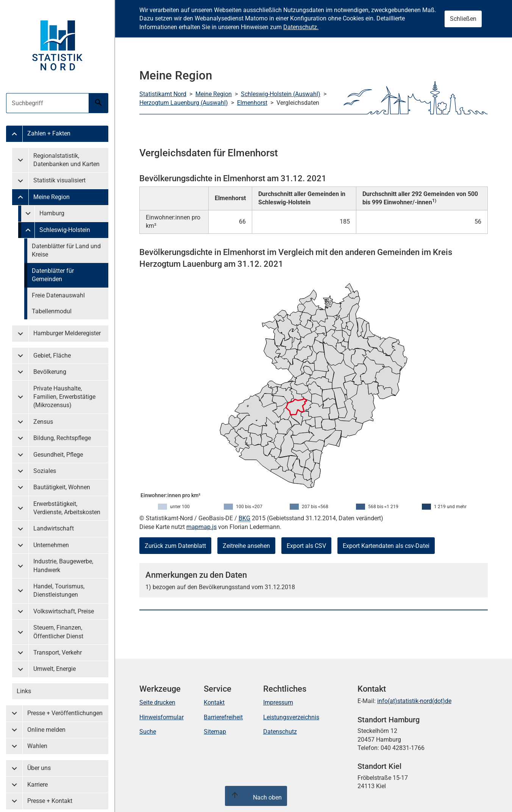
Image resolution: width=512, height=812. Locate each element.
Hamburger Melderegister (67, 333)
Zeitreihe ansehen (246, 546)
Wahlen (37, 746)
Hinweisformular (162, 717)
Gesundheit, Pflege (58, 455)
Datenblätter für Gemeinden (53, 275)
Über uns (39, 768)
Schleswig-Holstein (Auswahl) (281, 94)
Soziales (45, 471)
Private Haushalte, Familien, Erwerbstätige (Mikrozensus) (64, 397)
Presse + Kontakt (50, 801)
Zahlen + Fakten (49, 133)
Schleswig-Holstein (65, 230)
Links (24, 691)
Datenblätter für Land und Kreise (66, 250)
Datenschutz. (301, 27)
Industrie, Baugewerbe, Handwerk (63, 565)
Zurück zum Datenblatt (175, 546)
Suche (148, 732)
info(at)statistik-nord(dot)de (414, 701)
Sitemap (215, 732)
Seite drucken (157, 702)
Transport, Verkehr (58, 653)
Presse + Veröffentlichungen (65, 713)
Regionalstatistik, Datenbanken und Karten (66, 160)
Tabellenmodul (52, 311)
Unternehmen (51, 545)
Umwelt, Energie (55, 669)
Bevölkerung (50, 372)
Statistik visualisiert (59, 180)
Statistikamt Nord (163, 94)
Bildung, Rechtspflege (62, 438)
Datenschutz (280, 732)
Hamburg (52, 213)
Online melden (46, 730)
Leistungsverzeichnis (291, 717)
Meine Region (52, 197)
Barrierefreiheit (223, 717)
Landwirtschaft (54, 528)
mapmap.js (201, 527)
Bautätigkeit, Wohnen (62, 487)
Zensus (43, 422)
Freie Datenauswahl (58, 295)
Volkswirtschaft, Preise (64, 611)
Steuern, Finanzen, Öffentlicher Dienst (58, 632)
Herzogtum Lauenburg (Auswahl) (184, 103)
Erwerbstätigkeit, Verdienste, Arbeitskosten (67, 508)
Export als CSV (306, 546)
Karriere (37, 785)
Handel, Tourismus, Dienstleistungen (59, 590)
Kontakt (214, 702)
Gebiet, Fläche (52, 355)
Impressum (278, 702)
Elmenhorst (252, 103)
